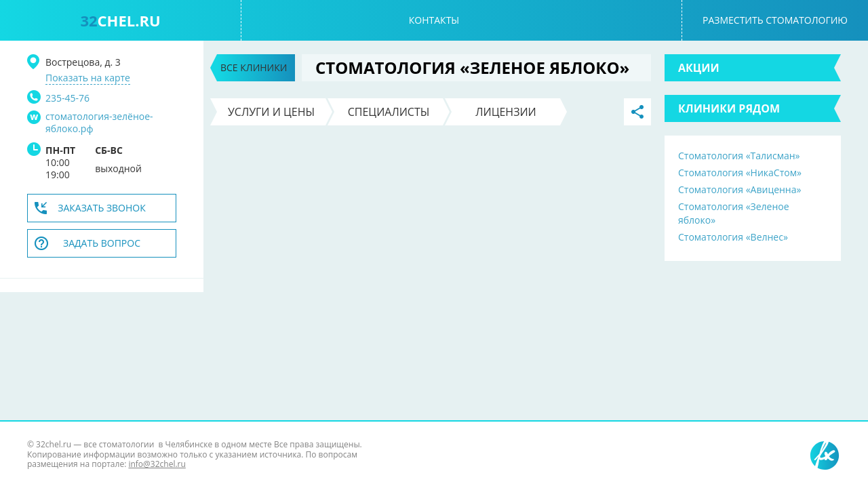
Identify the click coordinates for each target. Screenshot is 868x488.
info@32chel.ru (157, 464)
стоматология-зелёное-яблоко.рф (99, 123)
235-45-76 (67, 98)
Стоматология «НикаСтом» (740, 172)
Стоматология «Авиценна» (739, 189)
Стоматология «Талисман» (739, 156)
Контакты (434, 20)
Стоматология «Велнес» (733, 237)
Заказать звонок (102, 208)
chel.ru (120, 20)
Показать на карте (88, 78)
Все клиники (254, 67)
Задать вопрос (102, 243)
